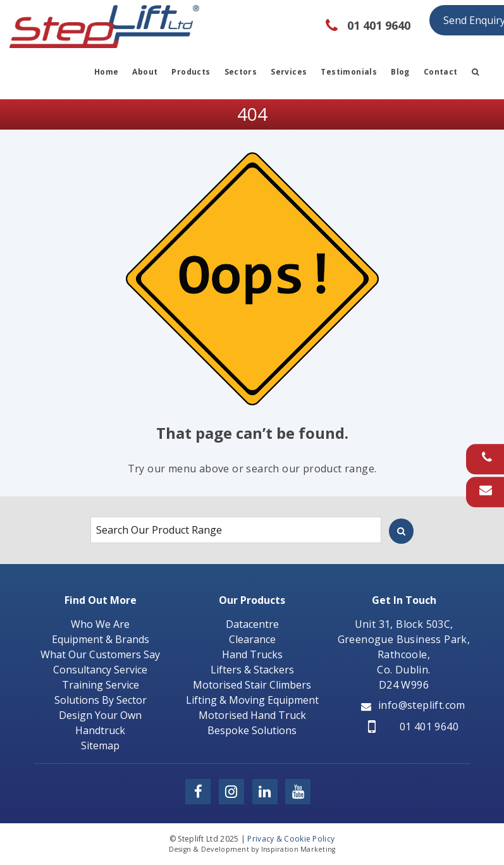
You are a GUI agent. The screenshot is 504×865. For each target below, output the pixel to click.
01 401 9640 (413, 727)
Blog (400, 72)
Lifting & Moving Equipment (252, 700)
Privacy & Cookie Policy (291, 839)
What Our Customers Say (100, 654)
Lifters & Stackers (252, 670)
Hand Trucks (252, 654)
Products (191, 72)
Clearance (252, 639)
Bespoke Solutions (252, 730)
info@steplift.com (413, 705)
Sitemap (100, 745)
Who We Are (100, 624)
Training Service (101, 685)
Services (289, 72)
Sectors (241, 72)
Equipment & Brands (101, 639)
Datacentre (252, 624)
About (145, 72)
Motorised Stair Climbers (252, 685)
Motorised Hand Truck (252, 715)
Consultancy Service (100, 670)
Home (107, 72)
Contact (441, 72)
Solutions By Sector (101, 700)
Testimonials (349, 72)
